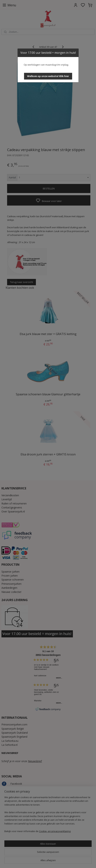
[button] (48, 76)
